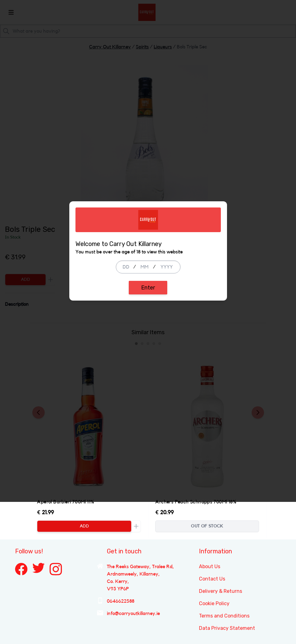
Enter (148, 359)
